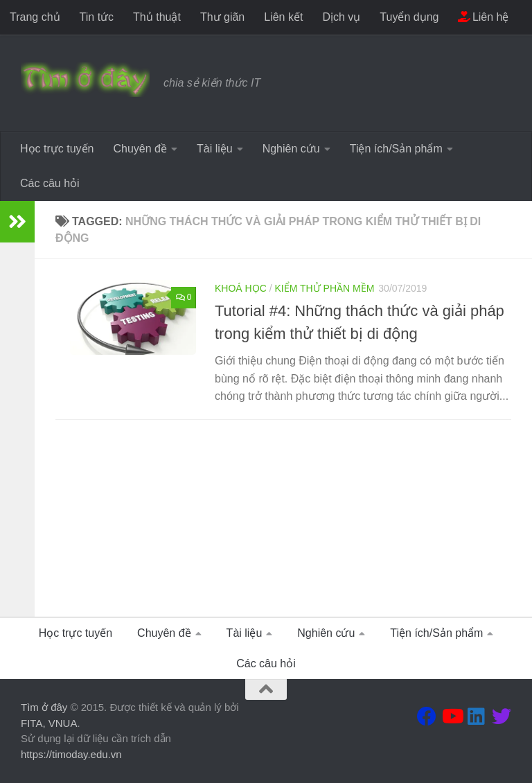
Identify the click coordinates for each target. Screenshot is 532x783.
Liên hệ (483, 17)
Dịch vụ (341, 17)
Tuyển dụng (409, 17)
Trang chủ (35, 17)
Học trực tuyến (57, 149)
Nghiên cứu (291, 149)
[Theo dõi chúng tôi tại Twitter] (502, 716)
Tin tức (97, 17)
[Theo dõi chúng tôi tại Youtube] (452, 716)
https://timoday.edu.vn (71, 754)
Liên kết (283, 17)
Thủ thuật (157, 17)
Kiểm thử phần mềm (324, 288)
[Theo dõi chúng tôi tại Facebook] (427, 716)
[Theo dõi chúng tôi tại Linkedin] (477, 716)
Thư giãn (222, 17)
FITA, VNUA (49, 723)
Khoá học (241, 288)
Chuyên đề (140, 149)
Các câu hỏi (50, 183)
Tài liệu (215, 149)
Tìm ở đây (44, 707)
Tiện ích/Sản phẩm (396, 149)
